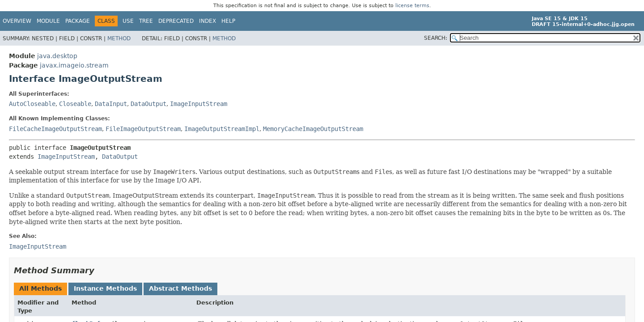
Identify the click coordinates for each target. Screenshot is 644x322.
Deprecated (176, 21)
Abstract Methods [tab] (180, 288)
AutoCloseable (32, 104)
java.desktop (57, 56)
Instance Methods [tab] (105, 288)
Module (48, 21)
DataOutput (148, 104)
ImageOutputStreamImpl (222, 129)
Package (78, 21)
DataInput (111, 104)
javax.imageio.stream (74, 65)
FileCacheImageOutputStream (55, 129)
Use (128, 21)
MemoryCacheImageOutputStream (313, 129)
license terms (412, 6)
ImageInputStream (199, 104)
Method (119, 38)
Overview (17, 21)
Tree (146, 21)
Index (208, 21)
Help (228, 21)
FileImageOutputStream (143, 129)
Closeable (75, 104)
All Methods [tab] (40, 288)
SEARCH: (436, 38)
